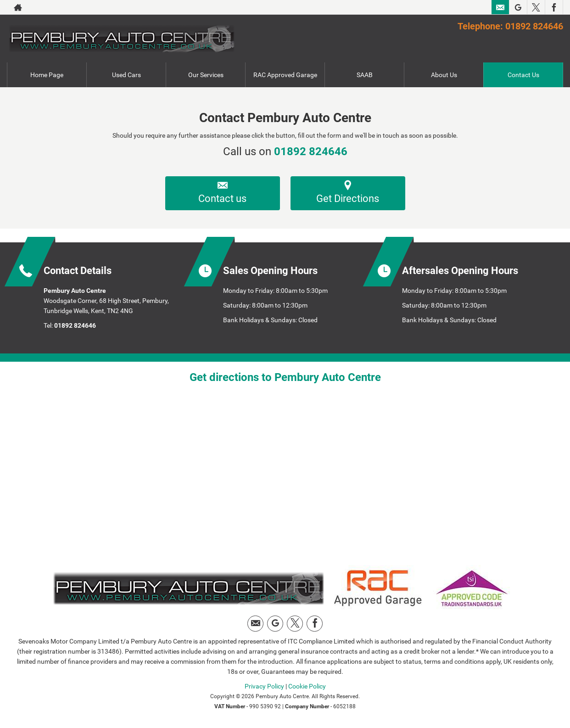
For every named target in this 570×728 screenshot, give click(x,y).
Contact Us (523, 75)
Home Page (47, 75)
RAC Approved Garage (285, 75)
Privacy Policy (264, 686)
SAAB (365, 75)
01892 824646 (311, 151)
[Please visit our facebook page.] (554, 7)
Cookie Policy (307, 686)
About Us (444, 75)
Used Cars (126, 75)
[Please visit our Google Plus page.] (518, 7)
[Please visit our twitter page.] (536, 7)
